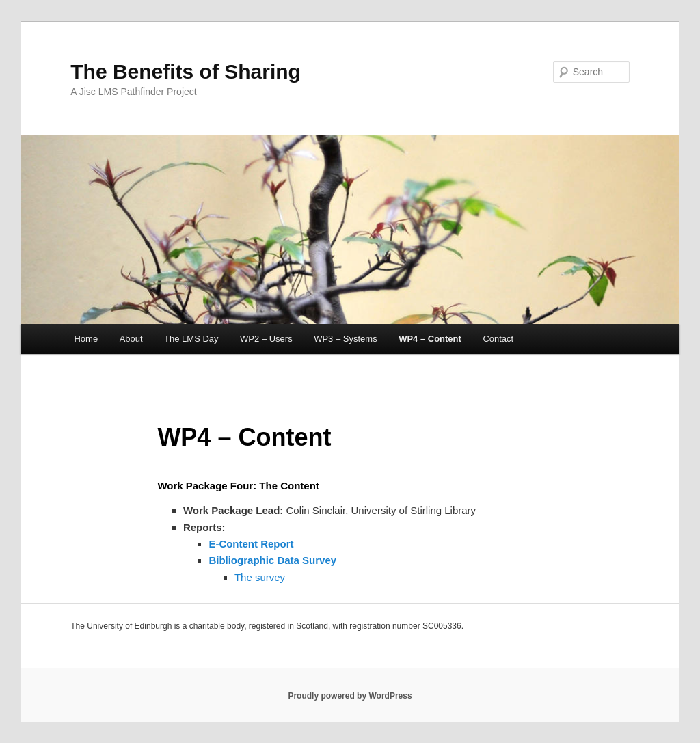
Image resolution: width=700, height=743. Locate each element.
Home (86, 339)
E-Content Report (251, 544)
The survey (260, 577)
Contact (498, 339)
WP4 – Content (430, 339)
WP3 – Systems (345, 339)
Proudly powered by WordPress (350, 696)
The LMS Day (191, 339)
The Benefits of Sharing (186, 71)
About (131, 339)
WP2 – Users (266, 339)
